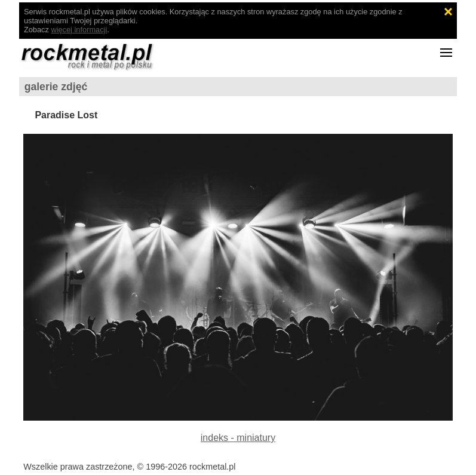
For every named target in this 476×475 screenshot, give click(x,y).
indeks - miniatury (238, 438)
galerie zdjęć (56, 87)
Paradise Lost (66, 115)
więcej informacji (79, 30)
